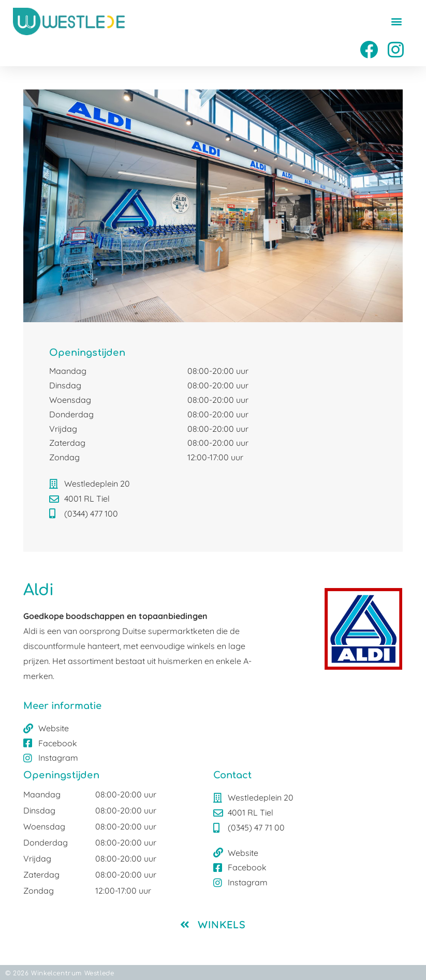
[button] (397, 21)
